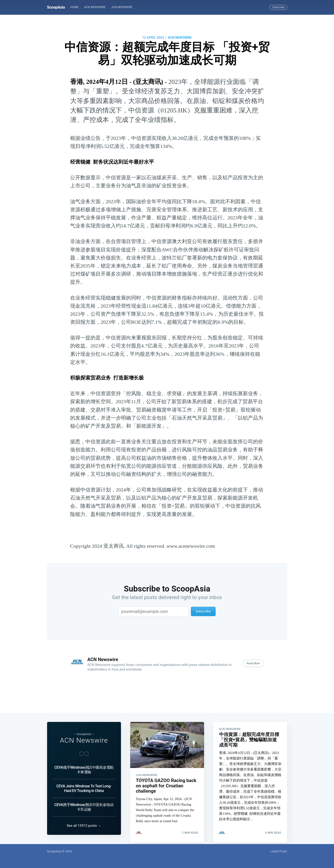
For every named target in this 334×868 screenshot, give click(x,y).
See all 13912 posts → (84, 826)
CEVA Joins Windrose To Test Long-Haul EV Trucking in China (84, 781)
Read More (253, 663)
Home (75, 7)
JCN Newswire (122, 7)
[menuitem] (75, 7)
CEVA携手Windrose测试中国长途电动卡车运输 (84, 799)
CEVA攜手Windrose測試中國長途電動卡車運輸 (84, 762)
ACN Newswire (95, 7)
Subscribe (278, 7)
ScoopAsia (56, 7)
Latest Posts (279, 851)
